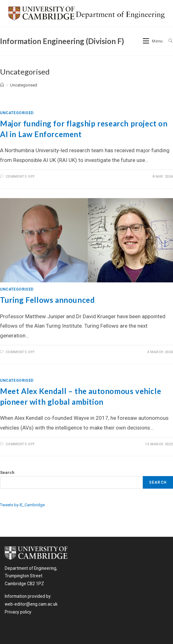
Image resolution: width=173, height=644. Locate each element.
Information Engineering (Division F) (62, 41)
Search (7, 472)
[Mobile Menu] (153, 41)
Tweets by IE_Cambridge (22, 505)
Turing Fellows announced (47, 300)
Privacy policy (18, 612)
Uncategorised (24, 85)
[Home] (2, 85)
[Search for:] (168, 41)
